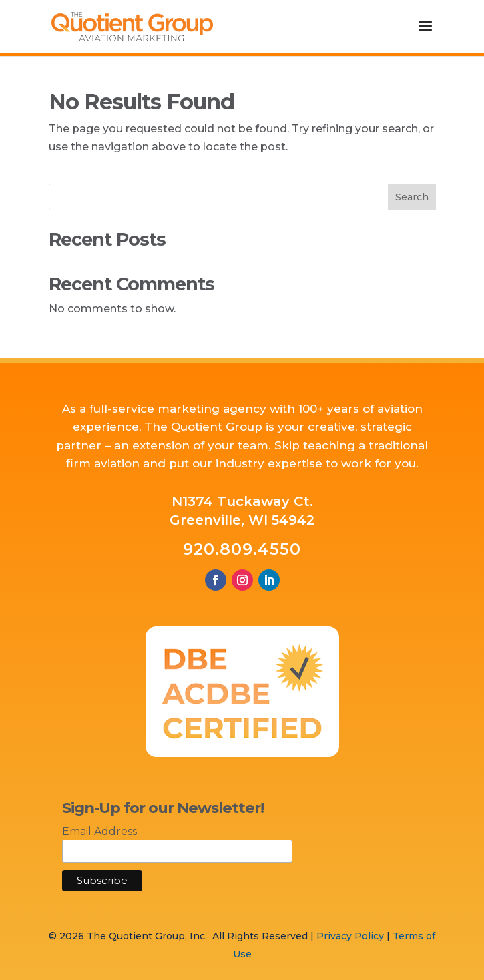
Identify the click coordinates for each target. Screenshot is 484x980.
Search (412, 197)
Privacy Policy (350, 936)
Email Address (99, 831)
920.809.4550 (242, 549)
